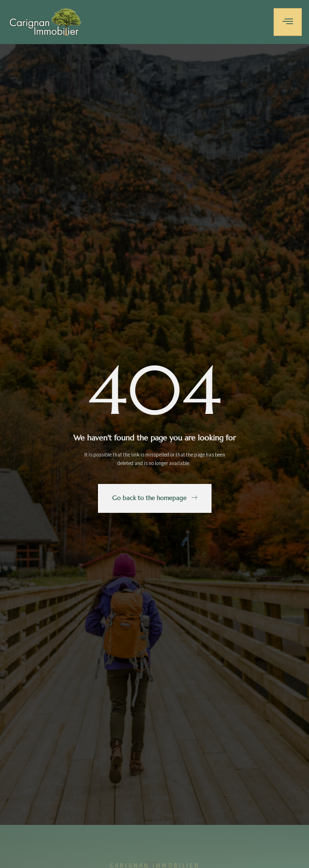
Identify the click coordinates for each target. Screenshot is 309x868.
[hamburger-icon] (288, 22)
